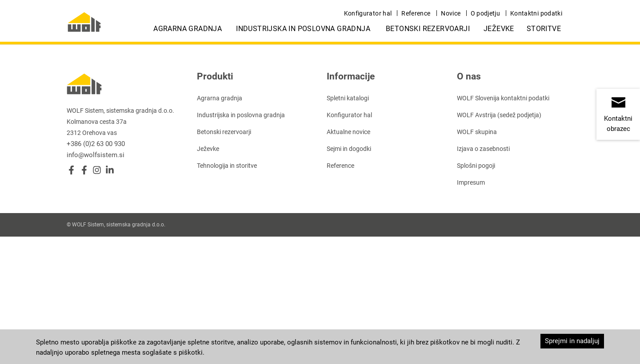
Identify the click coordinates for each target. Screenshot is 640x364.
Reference (416, 13)
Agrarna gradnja (188, 29)
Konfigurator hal (368, 13)
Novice (451, 13)
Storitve (544, 29)
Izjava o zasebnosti (483, 149)
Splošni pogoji (476, 166)
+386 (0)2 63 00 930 (96, 144)
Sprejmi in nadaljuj (572, 341)
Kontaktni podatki (536, 13)
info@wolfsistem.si (96, 155)
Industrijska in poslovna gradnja (303, 29)
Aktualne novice (348, 132)
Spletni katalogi (348, 98)
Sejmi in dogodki (349, 149)
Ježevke (499, 29)
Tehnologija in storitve (227, 166)
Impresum (471, 182)
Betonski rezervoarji (428, 29)
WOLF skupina (477, 132)
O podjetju (486, 13)
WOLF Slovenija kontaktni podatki (503, 98)
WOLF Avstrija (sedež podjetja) (499, 115)
